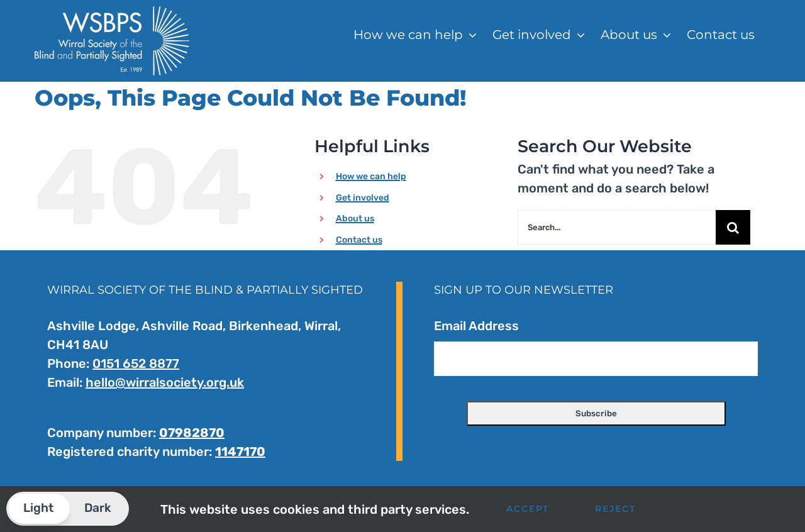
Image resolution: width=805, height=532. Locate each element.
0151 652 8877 (136, 363)
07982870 (192, 433)
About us (355, 219)
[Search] (733, 227)
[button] (68, 509)
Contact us (359, 240)
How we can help (371, 176)
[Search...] (617, 227)
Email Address (476, 326)
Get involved (363, 198)
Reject (615, 509)
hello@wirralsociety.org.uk (165, 382)
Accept (528, 509)
